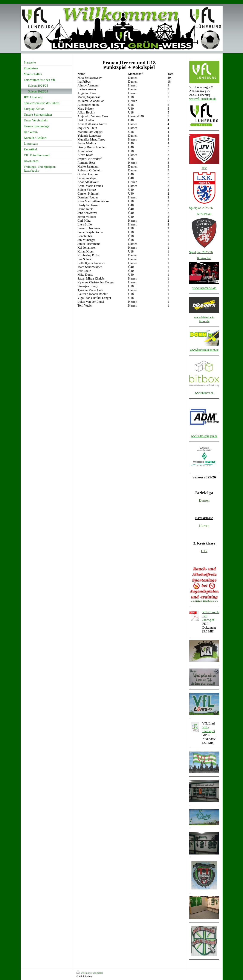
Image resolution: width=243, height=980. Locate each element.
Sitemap (99, 973)
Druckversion (85, 973)
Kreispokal (204, 258)
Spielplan (198, 208)
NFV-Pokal (204, 214)
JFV (204, 168)
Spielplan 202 (198, 252)
